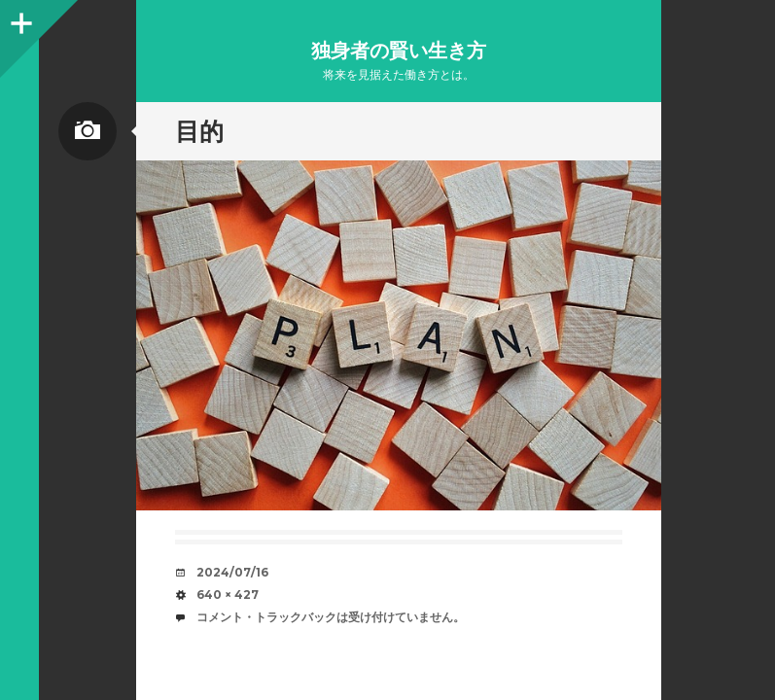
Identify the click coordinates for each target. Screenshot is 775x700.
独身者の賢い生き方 (399, 51)
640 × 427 (228, 595)
